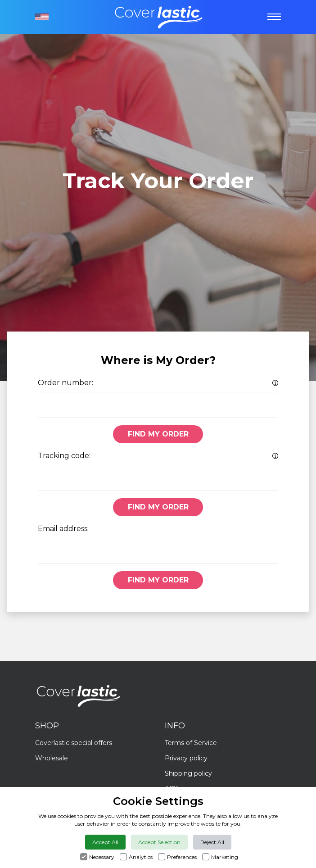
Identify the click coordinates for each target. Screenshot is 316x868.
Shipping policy (188, 773)
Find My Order (158, 434)
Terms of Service (191, 743)
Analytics (141, 857)
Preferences (182, 857)
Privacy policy (186, 758)
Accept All (105, 842)
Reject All (212, 842)
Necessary (102, 857)
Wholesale (52, 758)
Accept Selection (159, 842)
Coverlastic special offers (74, 743)
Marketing (225, 857)
